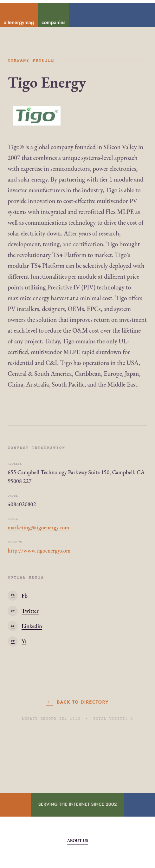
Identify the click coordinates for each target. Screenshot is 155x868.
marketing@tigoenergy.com (38, 527)
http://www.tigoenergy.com (39, 550)
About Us (77, 840)
